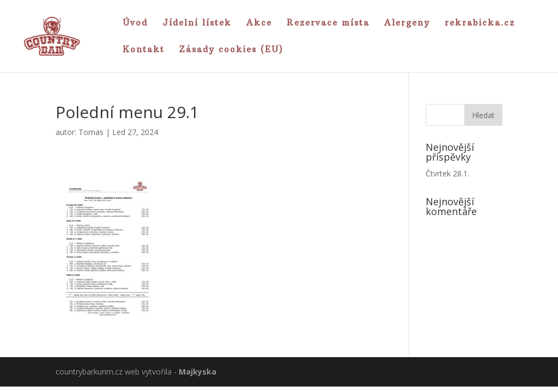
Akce (259, 23)
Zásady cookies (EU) (231, 50)
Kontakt (144, 50)
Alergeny (407, 23)
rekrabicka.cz (480, 23)
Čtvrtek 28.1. (447, 173)
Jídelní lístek (197, 23)
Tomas (91, 132)
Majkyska (198, 372)
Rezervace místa (328, 23)
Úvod (135, 23)
